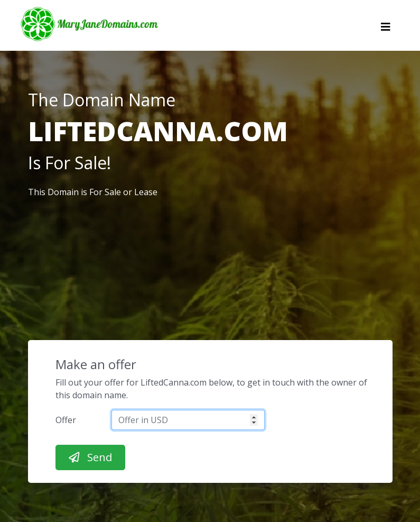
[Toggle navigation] (386, 30)
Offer (66, 420)
